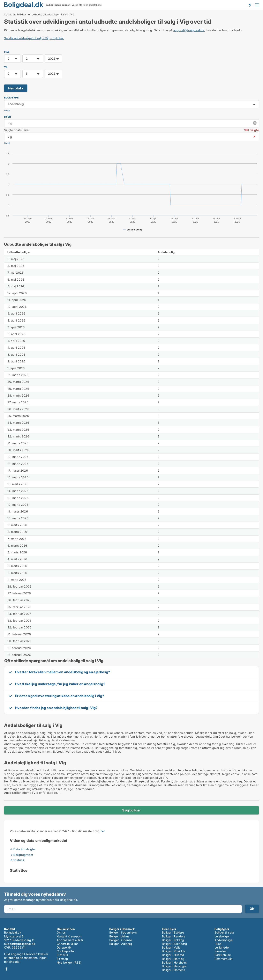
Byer (7, 117)
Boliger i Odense (121, 940)
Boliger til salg (224, 932)
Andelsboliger (224, 940)
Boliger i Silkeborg (174, 944)
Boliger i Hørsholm (174, 962)
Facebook (6, 969)
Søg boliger (131, 810)
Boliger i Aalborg (121, 944)
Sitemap (62, 959)
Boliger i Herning (173, 959)
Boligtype (11, 98)
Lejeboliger (222, 936)
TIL (6, 67)
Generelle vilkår (67, 944)
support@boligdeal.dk (189, 30)
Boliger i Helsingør (174, 966)
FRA (7, 52)
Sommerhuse (223, 959)
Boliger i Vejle (171, 947)
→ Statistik (17, 860)
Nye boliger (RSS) (69, 962)
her (103, 831)
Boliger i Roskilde (174, 951)
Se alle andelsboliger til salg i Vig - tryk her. (34, 38)
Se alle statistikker (15, 14)
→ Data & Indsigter (23, 849)
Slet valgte (251, 130)
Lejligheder (222, 947)
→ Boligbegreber (21, 855)
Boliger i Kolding (173, 940)
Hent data (16, 88)
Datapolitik (64, 947)
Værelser (221, 951)
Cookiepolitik (66, 951)
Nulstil (7, 110)
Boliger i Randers (174, 936)
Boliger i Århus (119, 936)
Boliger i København (123, 932)
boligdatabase (94, 5)
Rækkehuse (223, 955)
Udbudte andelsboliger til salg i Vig (53, 15)
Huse (218, 944)
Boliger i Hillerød (173, 955)
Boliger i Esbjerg (173, 932)
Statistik (62, 955)
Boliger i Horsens (173, 970)
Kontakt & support (69, 936)
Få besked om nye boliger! (250, 5)
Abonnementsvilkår (70, 940)
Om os (61, 932)
